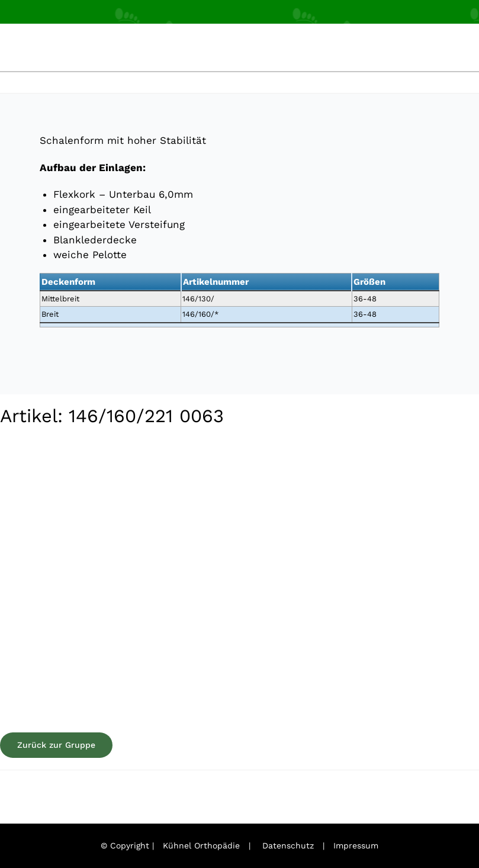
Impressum (356, 846)
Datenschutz (288, 846)
